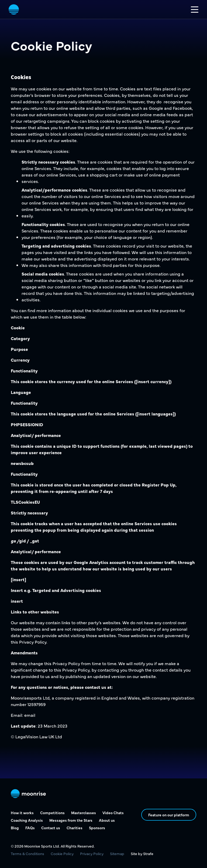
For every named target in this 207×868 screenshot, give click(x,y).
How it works (22, 813)
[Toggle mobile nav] (195, 9)
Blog (15, 828)
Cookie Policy (62, 853)
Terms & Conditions (27, 853)
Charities (75, 828)
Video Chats (113, 813)
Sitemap (117, 853)
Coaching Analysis (27, 820)
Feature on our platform (169, 815)
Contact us (51, 828)
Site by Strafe (142, 853)
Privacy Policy (92, 853)
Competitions (52, 813)
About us (107, 820)
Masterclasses (84, 813)
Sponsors (97, 828)
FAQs (30, 828)
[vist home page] (14, 9)
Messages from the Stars (71, 820)
